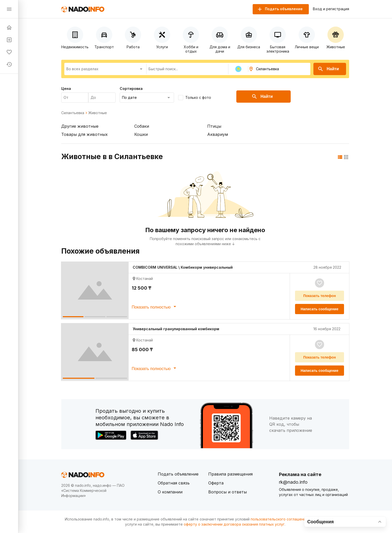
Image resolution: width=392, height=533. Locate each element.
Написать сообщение (320, 309)
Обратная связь (174, 483)
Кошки (141, 134)
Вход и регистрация (331, 9)
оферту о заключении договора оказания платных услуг (234, 524)
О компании (170, 492)
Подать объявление (178, 474)
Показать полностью (155, 306)
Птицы (214, 126)
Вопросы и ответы (228, 492)
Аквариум (218, 134)
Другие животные (80, 126)
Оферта (216, 483)
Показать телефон (320, 296)
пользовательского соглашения (279, 519)
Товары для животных (84, 134)
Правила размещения (230, 474)
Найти (328, 69)
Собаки (142, 126)
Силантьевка (73, 113)
